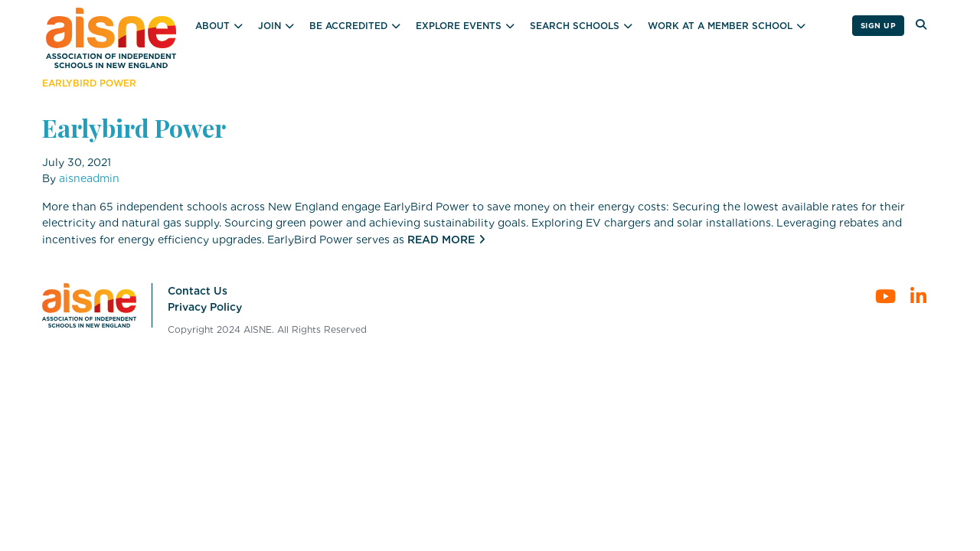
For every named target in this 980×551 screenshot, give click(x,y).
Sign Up (879, 25)
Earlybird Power (134, 127)
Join (269, 26)
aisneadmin (89, 178)
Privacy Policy (205, 307)
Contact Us (198, 291)
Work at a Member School (720, 26)
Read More (441, 240)
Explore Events (459, 26)
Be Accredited (348, 26)
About (212, 26)
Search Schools (575, 26)
